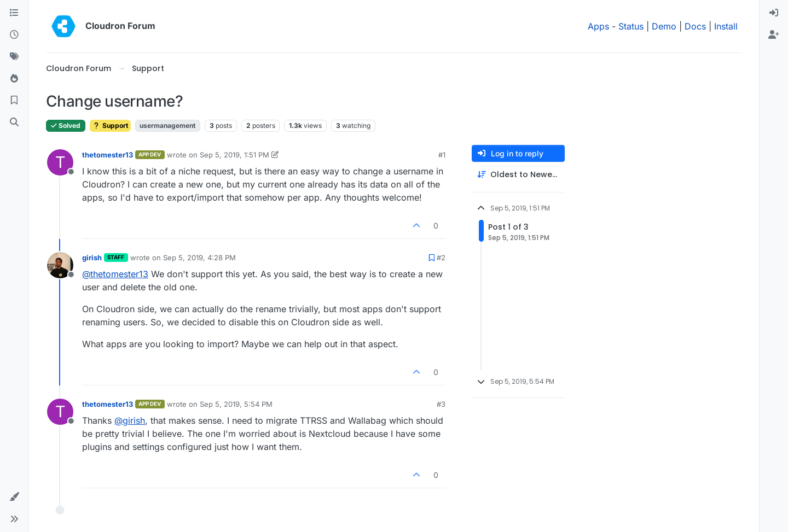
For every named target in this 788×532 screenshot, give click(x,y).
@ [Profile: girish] (130, 420)
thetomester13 (108, 155)
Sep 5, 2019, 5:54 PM (236, 404)
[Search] (14, 122)
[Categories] (14, 13)
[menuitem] (774, 13)
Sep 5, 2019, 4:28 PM (199, 258)
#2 (441, 258)
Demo (664, 26)
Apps (598, 26)
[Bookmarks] (14, 101)
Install (726, 26)
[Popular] (14, 79)
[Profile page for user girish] (60, 265)
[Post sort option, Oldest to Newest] (518, 175)
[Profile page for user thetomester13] (60, 162)
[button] (14, 497)
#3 (441, 404)
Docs (695, 26)
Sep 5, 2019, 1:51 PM (234, 155)
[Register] (774, 35)
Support (110, 125)
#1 (442, 155)
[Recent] (14, 35)
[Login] (774, 13)
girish (92, 258)
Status (631, 26)
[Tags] (14, 57)
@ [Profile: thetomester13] (115, 274)
